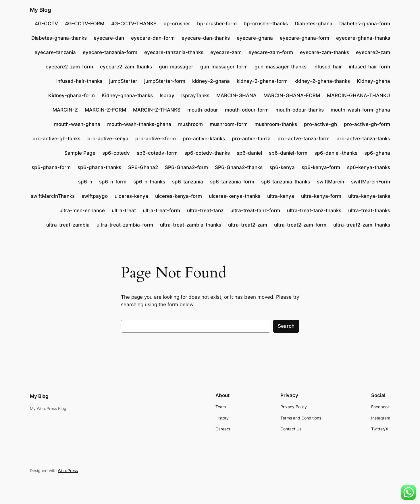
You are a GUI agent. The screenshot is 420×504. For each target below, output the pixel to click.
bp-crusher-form (217, 24)
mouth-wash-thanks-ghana (139, 124)
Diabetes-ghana (314, 24)
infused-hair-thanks (79, 81)
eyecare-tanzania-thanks (174, 52)
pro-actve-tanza (251, 139)
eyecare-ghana (255, 38)
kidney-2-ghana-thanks (322, 81)
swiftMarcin (331, 182)
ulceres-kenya (131, 196)
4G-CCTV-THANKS (134, 24)
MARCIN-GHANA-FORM (292, 95)
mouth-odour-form (247, 110)
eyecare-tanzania (55, 52)
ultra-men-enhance (82, 210)
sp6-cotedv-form (157, 153)
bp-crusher (177, 24)
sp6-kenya (282, 167)
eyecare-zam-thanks (324, 52)
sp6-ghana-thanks (99, 167)
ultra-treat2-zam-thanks (362, 225)
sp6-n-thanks (149, 182)
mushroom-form (229, 124)
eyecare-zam (226, 52)
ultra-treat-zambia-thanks (191, 225)
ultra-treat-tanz (205, 210)
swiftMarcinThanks (53, 196)
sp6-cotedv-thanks (207, 153)
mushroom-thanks (276, 124)
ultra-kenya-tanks (369, 196)
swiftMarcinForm (371, 182)
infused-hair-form (369, 67)
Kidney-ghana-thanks (127, 95)
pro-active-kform (156, 139)
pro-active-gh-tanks (56, 139)
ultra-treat (124, 210)
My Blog (41, 10)
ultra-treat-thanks (369, 210)
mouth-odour (203, 110)
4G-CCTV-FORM (85, 24)
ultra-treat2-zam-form (300, 225)
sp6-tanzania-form (232, 182)
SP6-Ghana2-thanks (239, 167)
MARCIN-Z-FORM (105, 110)
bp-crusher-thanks (266, 24)
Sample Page (80, 153)
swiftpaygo (95, 196)
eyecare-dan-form (153, 38)
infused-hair (328, 67)
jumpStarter (123, 81)
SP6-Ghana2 (143, 167)
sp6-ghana (377, 153)
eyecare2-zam (373, 52)
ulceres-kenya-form (179, 196)
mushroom (190, 124)
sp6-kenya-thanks (369, 167)
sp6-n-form (113, 182)
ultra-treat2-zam (248, 225)
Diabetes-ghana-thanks (59, 38)
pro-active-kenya (108, 139)
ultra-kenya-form (321, 196)
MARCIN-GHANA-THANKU (359, 95)
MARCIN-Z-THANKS (157, 110)
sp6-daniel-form (288, 153)
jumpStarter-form (165, 81)
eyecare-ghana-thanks (363, 38)
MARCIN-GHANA (236, 95)
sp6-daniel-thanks (336, 153)
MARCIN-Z (65, 110)
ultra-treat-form (161, 210)
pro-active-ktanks (204, 139)
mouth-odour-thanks (300, 110)
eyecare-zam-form (271, 52)
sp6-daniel (249, 153)
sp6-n (85, 182)
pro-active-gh (320, 124)
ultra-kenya (281, 196)
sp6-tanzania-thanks (286, 182)
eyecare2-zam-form (69, 67)
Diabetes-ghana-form (365, 24)
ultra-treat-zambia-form (125, 225)
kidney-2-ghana (211, 81)
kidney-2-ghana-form (262, 81)
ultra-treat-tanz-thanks (314, 210)
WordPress (68, 471)
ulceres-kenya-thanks (235, 196)
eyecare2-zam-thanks (126, 67)
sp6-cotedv (116, 153)
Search (286, 326)
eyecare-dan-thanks (206, 38)
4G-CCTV (46, 24)
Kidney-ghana (373, 81)
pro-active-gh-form (367, 124)
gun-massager (176, 67)
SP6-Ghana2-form (186, 167)
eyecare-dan (109, 38)
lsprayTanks (195, 95)
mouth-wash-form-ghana (360, 110)
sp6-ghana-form (51, 167)
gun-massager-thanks (281, 67)
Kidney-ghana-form (72, 95)
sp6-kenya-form (321, 167)
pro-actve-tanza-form (304, 139)
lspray (167, 95)
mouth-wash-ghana (77, 124)
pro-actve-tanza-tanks (363, 139)
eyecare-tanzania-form (110, 52)
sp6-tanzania (188, 182)
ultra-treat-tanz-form (255, 210)
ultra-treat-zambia (68, 225)
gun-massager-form (224, 67)
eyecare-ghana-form (305, 38)
